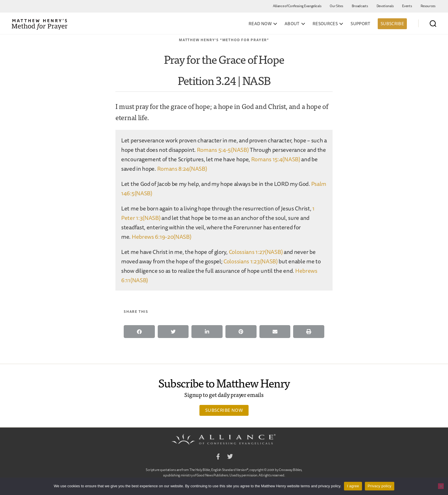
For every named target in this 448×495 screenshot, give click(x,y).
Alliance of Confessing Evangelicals (297, 6)
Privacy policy (380, 486)
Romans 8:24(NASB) (182, 169)
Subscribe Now (224, 410)
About (292, 24)
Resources (428, 6)
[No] (441, 486)
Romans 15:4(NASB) (276, 159)
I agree (353, 486)
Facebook (218, 457)
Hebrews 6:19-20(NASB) (162, 237)
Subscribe (392, 24)
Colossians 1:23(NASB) (251, 261)
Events (407, 6)
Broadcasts (360, 6)
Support (361, 24)
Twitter (230, 457)
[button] (139, 332)
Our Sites (336, 6)
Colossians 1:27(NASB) (256, 252)
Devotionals (385, 6)
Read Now (260, 24)
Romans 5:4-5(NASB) (223, 150)
